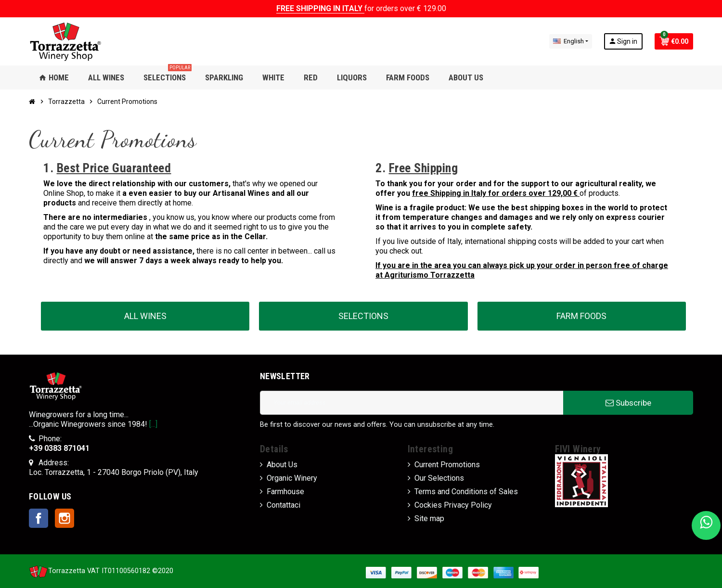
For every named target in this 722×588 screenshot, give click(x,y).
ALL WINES (145, 316)
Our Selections (439, 478)
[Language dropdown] (571, 41)
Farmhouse (285, 492)
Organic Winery (292, 478)
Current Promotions (447, 465)
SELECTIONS (363, 316)
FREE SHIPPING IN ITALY (320, 8)
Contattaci (284, 505)
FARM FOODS (581, 316)
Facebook (39, 518)
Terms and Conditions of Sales (466, 492)
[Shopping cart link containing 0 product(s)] (674, 41)
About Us (282, 465)
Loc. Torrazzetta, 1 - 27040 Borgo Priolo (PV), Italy (114, 472)
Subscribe (628, 403)
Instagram (64, 518)
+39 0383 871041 (59, 448)
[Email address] (412, 403)
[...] (153, 424)
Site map (429, 518)
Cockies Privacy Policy (453, 505)
